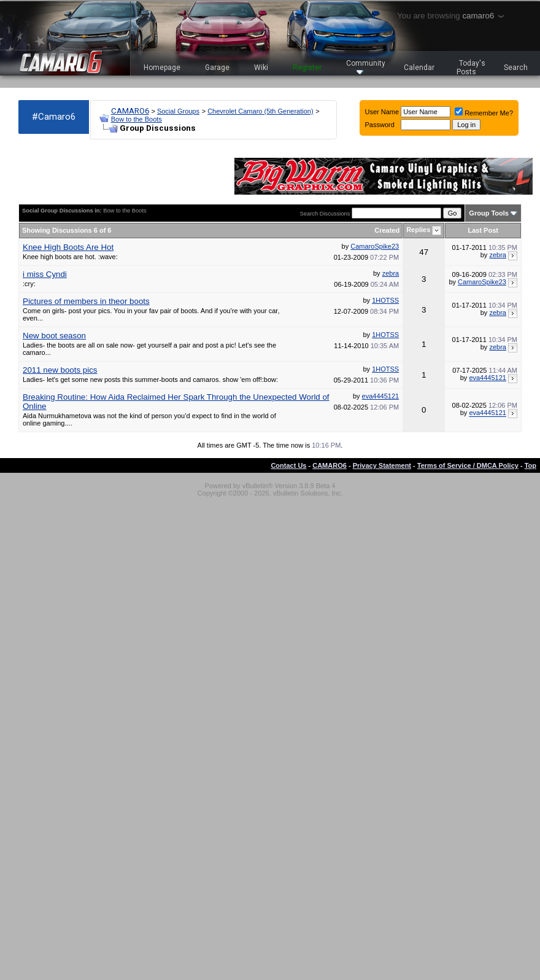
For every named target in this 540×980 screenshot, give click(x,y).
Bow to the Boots (137, 119)
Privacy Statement (382, 465)
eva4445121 (488, 378)
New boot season (54, 336)
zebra (498, 255)
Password (380, 125)
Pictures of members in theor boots (86, 301)
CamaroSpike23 (375, 246)
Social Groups (178, 111)
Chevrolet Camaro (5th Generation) (260, 111)
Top (530, 465)
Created (387, 230)
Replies (418, 230)
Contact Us (288, 465)
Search (516, 68)
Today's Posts (471, 68)
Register (307, 68)
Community (366, 67)
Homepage (162, 68)
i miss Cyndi (45, 274)
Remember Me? (484, 113)
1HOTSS (385, 300)
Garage (217, 68)
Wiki (261, 68)
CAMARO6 (130, 111)
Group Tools (489, 213)
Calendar (419, 68)
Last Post (483, 230)
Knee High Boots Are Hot (68, 247)
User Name (382, 112)
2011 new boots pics (60, 370)
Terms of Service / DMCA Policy (468, 465)
